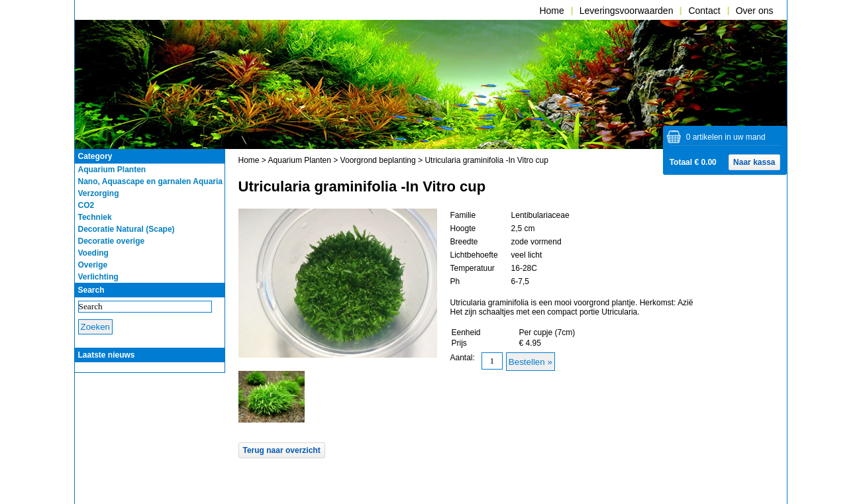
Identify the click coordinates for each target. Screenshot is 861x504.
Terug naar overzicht (282, 450)
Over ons (755, 11)
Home (551, 11)
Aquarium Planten (300, 160)
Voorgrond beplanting (378, 160)
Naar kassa (754, 162)
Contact (704, 11)
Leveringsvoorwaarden (627, 11)
